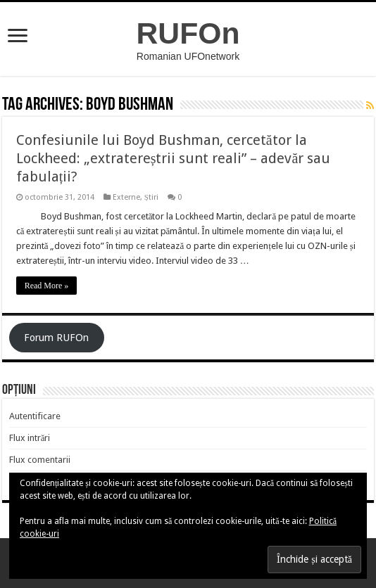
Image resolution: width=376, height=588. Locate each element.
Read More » (47, 286)
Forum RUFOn (56, 338)
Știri (151, 197)
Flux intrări (30, 438)
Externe (126, 197)
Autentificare (35, 416)
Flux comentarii (40, 460)
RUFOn (188, 33)
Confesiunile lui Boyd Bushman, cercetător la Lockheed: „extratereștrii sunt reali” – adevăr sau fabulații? (174, 158)
